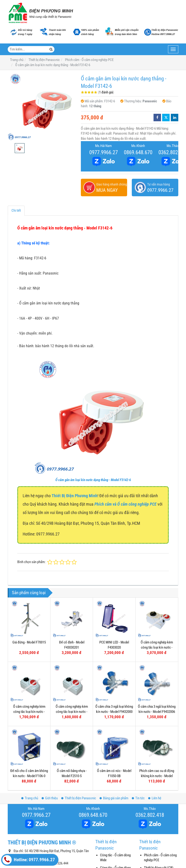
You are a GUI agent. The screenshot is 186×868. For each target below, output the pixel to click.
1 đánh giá (106, 92)
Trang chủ (30, 798)
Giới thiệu (50, 798)
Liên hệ (155, 798)
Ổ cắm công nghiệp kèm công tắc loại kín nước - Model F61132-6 (72, 712)
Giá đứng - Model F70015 (29, 642)
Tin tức (138, 798)
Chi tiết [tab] (16, 211)
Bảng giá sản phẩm (114, 798)
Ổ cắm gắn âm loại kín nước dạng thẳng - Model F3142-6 (93, 480)
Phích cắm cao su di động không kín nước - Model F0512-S (157, 776)
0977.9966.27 (104, 152)
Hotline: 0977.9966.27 (29, 860)
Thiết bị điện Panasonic (79, 798)
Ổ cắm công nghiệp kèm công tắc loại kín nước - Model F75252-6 (157, 647)
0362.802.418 (150, 815)
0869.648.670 (138, 152)
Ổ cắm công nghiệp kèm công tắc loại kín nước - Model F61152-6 (29, 712)
